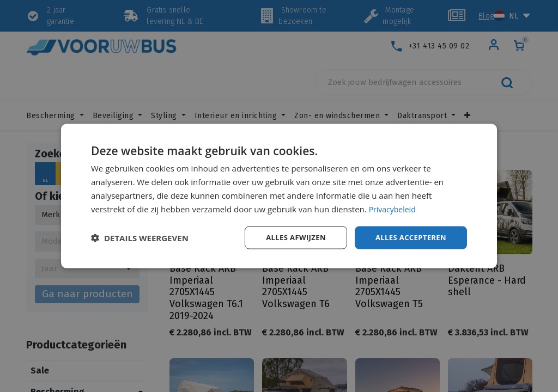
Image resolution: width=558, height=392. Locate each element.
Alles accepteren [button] (408, 237)
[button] (140, 238)
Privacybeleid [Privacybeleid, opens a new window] (394, 208)
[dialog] (279, 196)
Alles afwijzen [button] (289, 237)
